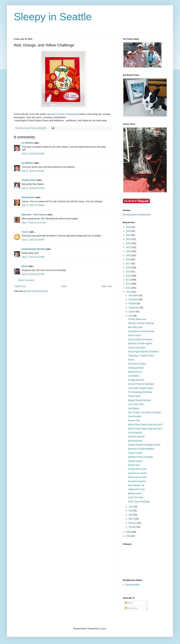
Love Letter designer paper (140, 388)
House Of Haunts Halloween (141, 384)
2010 (129, 292)
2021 (129, 247)
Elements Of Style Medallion (141, 449)
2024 (129, 235)
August (132, 312)
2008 (129, 536)
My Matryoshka (135, 441)
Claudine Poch (29, 180)
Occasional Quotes (137, 481)
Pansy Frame (134, 396)
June (131, 507)
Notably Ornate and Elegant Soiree (144, 445)
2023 (129, 239)
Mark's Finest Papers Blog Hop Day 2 (145, 429)
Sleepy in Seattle (53, 17)
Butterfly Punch (135, 372)
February (133, 523)
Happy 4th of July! (136, 489)
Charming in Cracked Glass (141, 356)
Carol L (25, 232)
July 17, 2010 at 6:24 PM (33, 240)
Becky (25, 266)
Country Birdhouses (137, 319)
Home (64, 286)
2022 (129, 243)
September (134, 308)
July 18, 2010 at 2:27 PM (33, 274)
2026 (129, 227)
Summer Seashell (136, 437)
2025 (129, 231)
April (131, 515)
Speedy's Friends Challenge (62, 114)
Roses (131, 360)
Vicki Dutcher (28, 197)
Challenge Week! (136, 368)
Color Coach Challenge (139, 502)
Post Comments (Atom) (37, 291)
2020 (129, 251)
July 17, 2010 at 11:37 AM (33, 223)
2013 (129, 280)
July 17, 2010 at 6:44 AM (33, 188)
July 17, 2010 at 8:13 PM (33, 257)
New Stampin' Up (136, 485)
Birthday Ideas (135, 493)
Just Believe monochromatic (141, 331)
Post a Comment (26, 280)
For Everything (135, 433)
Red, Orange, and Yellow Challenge (145, 412)
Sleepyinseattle (132, 585)
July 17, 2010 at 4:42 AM (33, 171)
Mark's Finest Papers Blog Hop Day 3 (145, 425)
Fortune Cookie (135, 453)
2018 (129, 259)
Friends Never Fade (137, 469)
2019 (129, 255)
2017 (129, 264)
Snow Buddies (135, 416)
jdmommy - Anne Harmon (34, 215)
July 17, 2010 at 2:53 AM (33, 154)
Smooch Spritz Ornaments (140, 339)
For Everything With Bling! (140, 392)
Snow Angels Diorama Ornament (143, 352)
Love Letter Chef (136, 404)
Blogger (102, 629)
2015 (129, 272)
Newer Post (20, 286)
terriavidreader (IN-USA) (33, 249)
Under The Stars (136, 497)
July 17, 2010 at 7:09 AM (33, 205)
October (133, 303)
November (134, 299)
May (131, 511)
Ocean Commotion (137, 348)
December (134, 295)
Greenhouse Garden (138, 473)
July (131, 316)
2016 (129, 268)
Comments (131, 608)
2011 (129, 288)
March (132, 519)
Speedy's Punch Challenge (141, 457)
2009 (129, 532)
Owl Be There (134, 336)
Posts (129, 603)
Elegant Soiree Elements (139, 400)
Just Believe (134, 376)
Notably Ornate (135, 461)
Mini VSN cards (135, 327)
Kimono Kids (134, 421)
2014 (129, 276)
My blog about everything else (137, 215)
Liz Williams (28, 143)
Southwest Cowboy (137, 364)
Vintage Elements (136, 380)
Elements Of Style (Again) (140, 343)
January (133, 527)
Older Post (107, 286)
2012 (129, 284)
